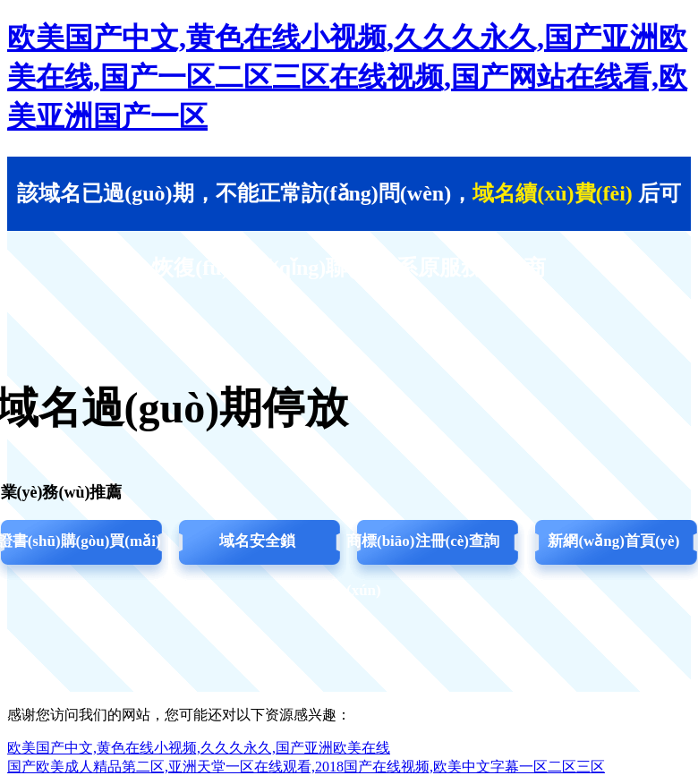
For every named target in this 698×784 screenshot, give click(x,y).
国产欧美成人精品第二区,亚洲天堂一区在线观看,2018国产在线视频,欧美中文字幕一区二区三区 (306, 767)
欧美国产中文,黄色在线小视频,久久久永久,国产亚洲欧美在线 (199, 748)
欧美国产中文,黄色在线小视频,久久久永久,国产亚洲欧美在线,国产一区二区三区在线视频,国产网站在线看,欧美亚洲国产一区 (347, 77)
